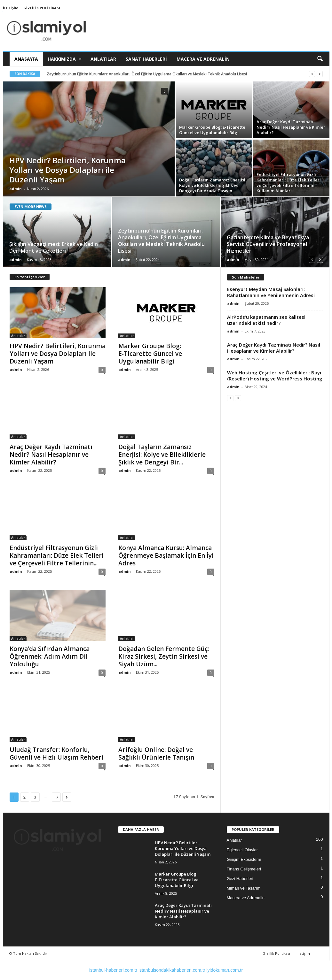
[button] (320, 59)
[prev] (312, 74)
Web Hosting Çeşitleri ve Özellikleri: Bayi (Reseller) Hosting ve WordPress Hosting (275, 375)
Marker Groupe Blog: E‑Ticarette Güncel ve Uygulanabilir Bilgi (212, 130)
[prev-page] (312, 260)
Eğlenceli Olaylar (242, 850)
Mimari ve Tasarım (244, 888)
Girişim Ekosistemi (244, 859)
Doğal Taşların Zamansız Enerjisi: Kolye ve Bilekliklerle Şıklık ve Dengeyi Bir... (162, 455)
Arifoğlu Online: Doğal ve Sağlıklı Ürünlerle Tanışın (156, 754)
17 (56, 797)
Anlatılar (103, 59)
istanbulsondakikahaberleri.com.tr (172, 970)
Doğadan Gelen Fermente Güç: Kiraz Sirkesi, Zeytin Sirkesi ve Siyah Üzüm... (164, 656)
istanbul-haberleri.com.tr (113, 970)
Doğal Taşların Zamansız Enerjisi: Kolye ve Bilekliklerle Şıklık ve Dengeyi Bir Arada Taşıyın (213, 185)
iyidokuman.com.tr (225, 970)
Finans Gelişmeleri (244, 869)
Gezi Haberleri (240, 879)
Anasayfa (26, 59)
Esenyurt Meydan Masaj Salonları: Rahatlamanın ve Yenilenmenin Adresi (271, 292)
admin (16, 189)
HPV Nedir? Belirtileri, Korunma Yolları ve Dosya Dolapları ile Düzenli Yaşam (67, 170)
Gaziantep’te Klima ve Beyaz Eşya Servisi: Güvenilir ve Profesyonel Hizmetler (268, 244)
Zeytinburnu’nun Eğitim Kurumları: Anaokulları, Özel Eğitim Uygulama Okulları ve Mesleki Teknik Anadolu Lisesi (147, 74)
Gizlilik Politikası (42, 8)
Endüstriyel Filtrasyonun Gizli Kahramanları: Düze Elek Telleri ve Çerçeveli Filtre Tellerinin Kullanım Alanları (289, 183)
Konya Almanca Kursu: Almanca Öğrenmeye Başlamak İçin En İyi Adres (166, 555)
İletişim (11, 8)
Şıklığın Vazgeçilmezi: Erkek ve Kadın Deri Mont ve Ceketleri (54, 247)
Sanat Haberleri (146, 59)
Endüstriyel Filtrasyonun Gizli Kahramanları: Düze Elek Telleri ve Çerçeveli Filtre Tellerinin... (57, 555)
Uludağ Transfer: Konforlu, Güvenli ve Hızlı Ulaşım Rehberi (56, 754)
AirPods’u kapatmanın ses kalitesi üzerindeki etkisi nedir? (266, 320)
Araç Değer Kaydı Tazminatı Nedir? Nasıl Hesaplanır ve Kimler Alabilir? (291, 127)
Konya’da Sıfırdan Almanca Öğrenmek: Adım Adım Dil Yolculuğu (50, 656)
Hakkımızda (65, 59)
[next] (320, 74)
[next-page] (320, 260)
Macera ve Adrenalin (203, 59)
